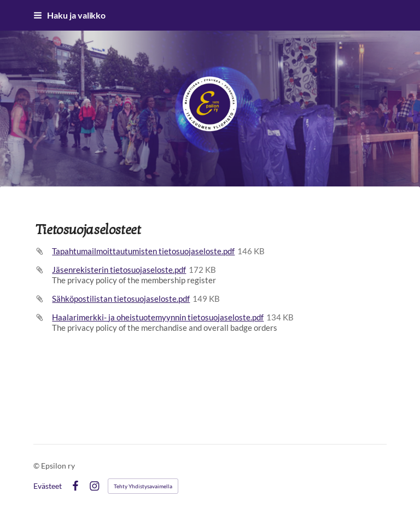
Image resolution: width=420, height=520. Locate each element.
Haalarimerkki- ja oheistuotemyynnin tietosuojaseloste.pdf (158, 317)
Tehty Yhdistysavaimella (143, 486)
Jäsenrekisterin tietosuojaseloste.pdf (119, 270)
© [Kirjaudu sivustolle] (37, 466)
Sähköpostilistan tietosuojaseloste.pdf (121, 299)
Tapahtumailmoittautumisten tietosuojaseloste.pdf (143, 251)
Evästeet (48, 486)
